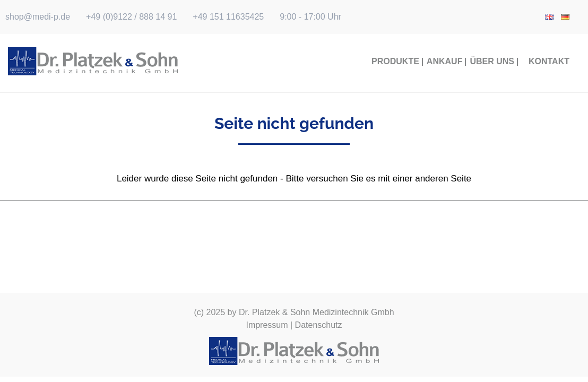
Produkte (395, 61)
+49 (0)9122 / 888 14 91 (131, 17)
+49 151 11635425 (228, 17)
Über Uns (492, 61)
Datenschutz (319, 325)
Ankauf (445, 61)
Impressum (267, 325)
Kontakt (549, 61)
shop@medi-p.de (38, 17)
